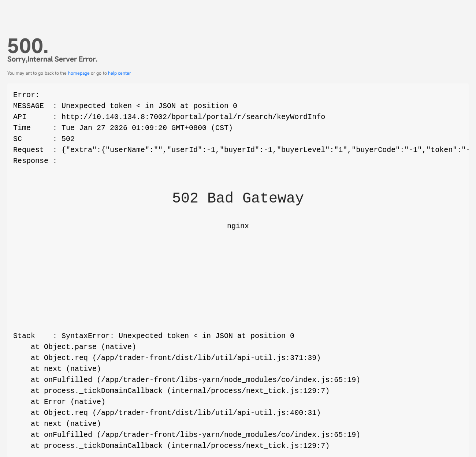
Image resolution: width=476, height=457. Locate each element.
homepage (79, 73)
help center (120, 73)
